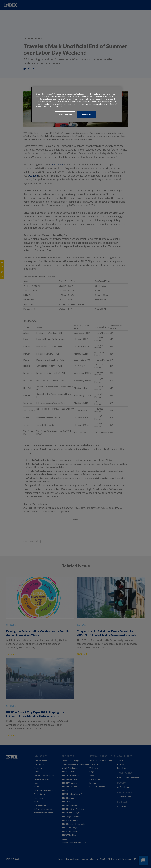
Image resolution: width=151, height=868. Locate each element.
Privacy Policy (111, 101)
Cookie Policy (96, 101)
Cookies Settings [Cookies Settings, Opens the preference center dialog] (65, 115)
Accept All (87, 115)
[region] (77, 105)
